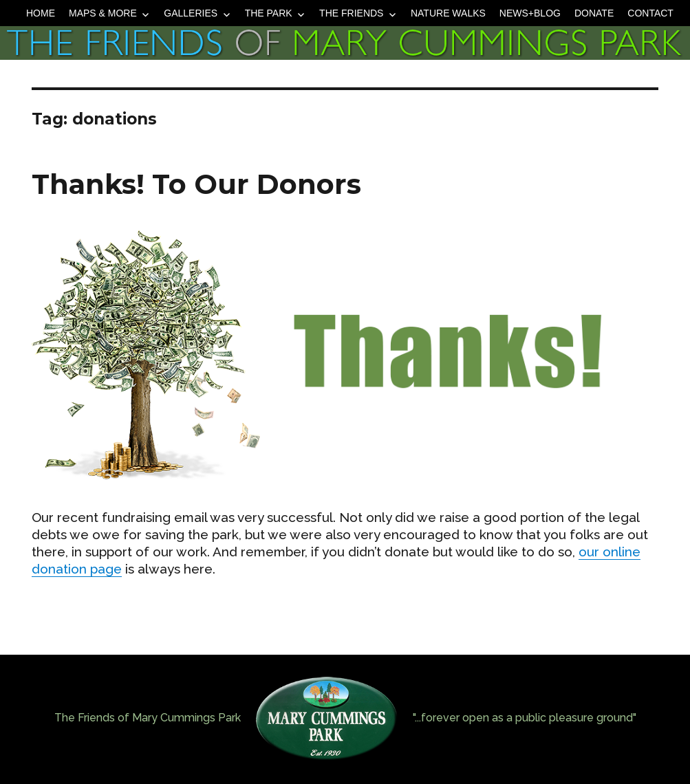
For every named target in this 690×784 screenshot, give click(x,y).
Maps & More (103, 13)
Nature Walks (448, 13)
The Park (269, 13)
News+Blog (530, 13)
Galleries (191, 13)
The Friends (351, 13)
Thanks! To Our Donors (196, 184)
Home (41, 13)
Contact (650, 13)
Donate (594, 13)
